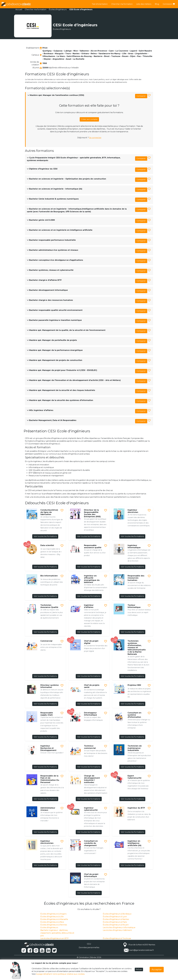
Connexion (169, 4)
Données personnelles (89, 948)
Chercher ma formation (122, 4)
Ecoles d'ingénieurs (49, 927)
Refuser (139, 969)
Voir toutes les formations (45, 536)
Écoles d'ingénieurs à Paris (115, 922)
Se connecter (95, 138)
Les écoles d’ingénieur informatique (119, 927)
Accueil (19, 10)
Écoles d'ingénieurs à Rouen (116, 925)
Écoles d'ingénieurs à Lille (52, 917)
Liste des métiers (144, 4)
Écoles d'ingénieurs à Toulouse (117, 938)
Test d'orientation (100, 4)
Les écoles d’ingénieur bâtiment (117, 930)
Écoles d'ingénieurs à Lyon (115, 917)
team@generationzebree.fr (141, 950)
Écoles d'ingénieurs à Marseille (54, 919)
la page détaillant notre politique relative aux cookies (60, 974)
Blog (157, 4)
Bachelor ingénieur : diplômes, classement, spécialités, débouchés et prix (57, 933)
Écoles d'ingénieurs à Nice (52, 922)
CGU (89, 944)
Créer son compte (89, 119)
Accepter (157, 970)
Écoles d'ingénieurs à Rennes (54, 925)
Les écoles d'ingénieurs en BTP (54, 938)
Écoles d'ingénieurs (58, 10)
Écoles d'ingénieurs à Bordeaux (117, 914)
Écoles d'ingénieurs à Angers (53, 914)
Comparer (141, 96)
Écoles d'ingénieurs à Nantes (116, 919)
